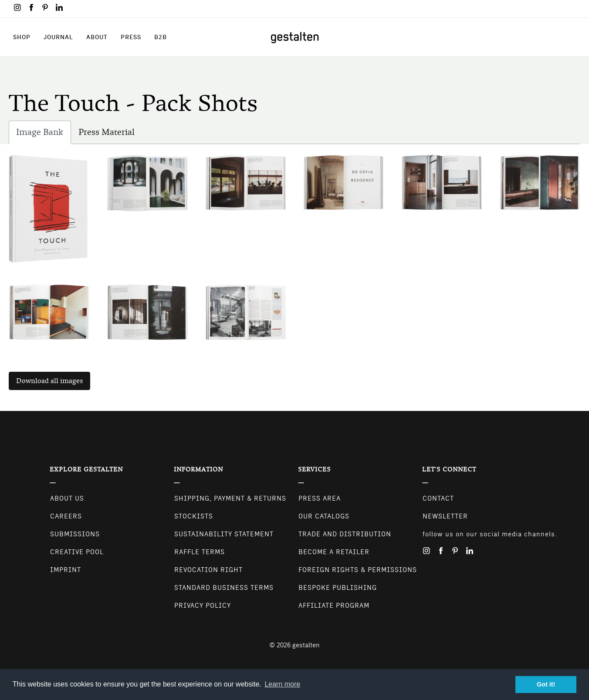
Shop (22, 37)
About (97, 37)
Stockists (194, 516)
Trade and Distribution (345, 534)
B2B (161, 37)
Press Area (320, 498)
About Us (67, 498)
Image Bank (44, 134)
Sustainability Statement (224, 534)
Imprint (66, 570)
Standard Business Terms (224, 588)
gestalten (306, 645)
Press (131, 37)
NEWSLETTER (445, 516)
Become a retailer (334, 552)
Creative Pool (77, 552)
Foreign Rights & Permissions (358, 570)
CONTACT (438, 498)
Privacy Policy (203, 606)
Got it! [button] (546, 684)
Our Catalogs (324, 516)
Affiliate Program (334, 606)
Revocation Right (208, 570)
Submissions (75, 534)
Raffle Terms (200, 552)
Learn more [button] (282, 684)
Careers (66, 516)
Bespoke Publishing (338, 588)
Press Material (107, 132)
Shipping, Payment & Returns (230, 498)
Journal (58, 37)
